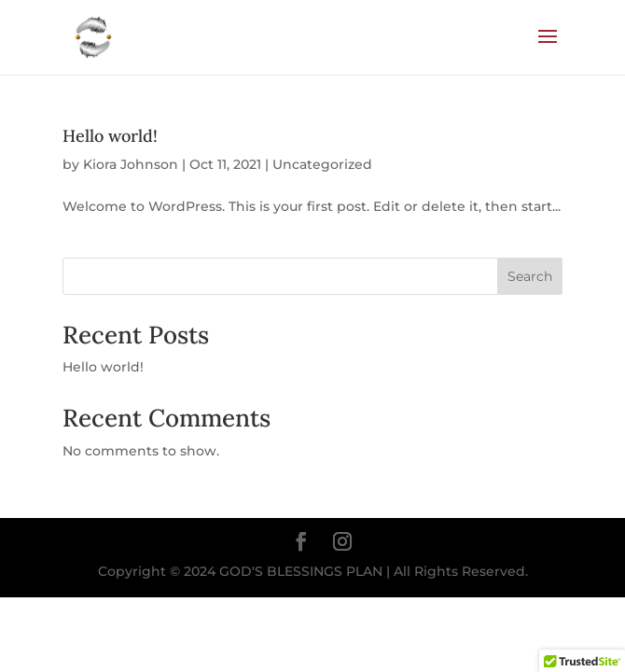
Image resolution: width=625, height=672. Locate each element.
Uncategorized (322, 164)
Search (530, 276)
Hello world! (110, 136)
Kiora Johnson (131, 164)
